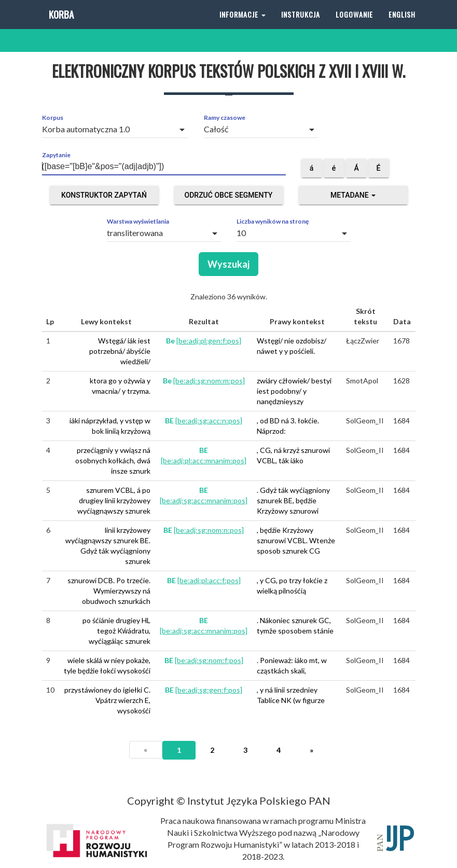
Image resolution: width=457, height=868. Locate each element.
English (402, 26)
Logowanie (354, 26)
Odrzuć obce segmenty (229, 195)
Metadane (353, 195)
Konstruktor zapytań (104, 195)
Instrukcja (301, 26)
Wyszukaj (228, 264)
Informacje (243, 26)
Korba (60, 26)
